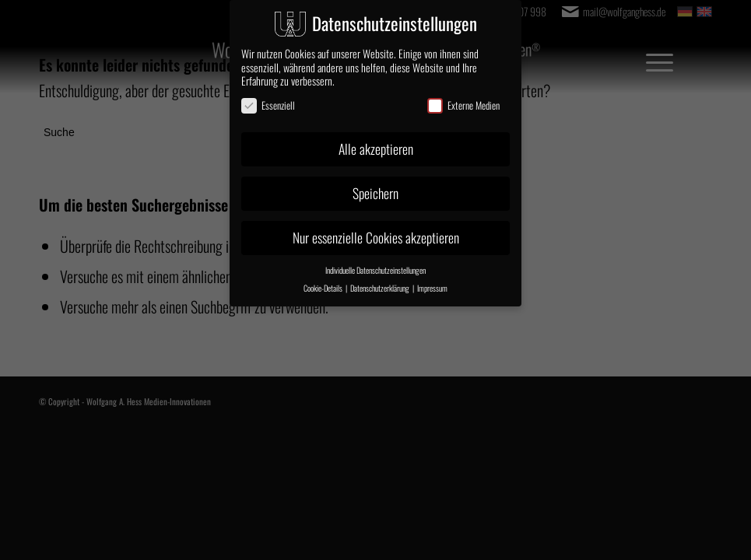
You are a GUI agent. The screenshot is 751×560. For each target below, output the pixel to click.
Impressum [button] (432, 288)
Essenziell (268, 105)
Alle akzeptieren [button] (376, 149)
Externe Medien (463, 105)
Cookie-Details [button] (324, 288)
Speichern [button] (375, 193)
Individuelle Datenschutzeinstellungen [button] (375, 270)
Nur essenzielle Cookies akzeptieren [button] (376, 237)
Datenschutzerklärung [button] (381, 288)
